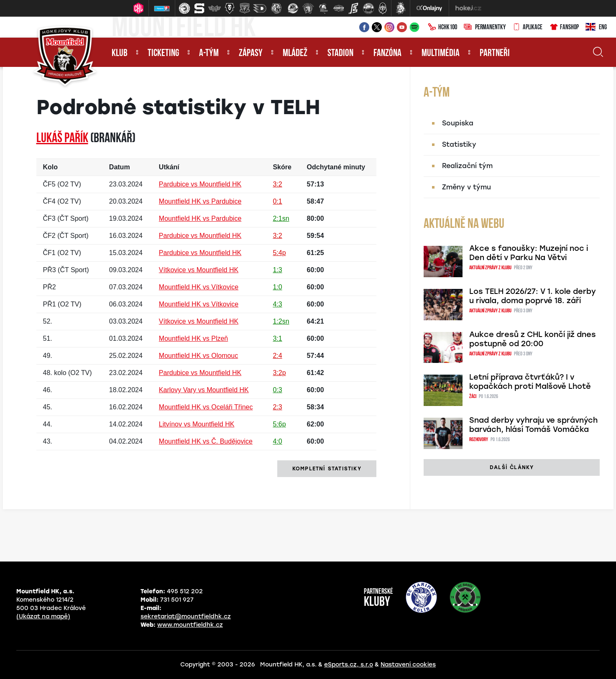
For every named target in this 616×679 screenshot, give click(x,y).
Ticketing (163, 54)
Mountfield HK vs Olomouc (198, 356)
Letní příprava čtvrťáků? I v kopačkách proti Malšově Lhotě (530, 382)
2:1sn (281, 218)
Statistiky (459, 144)
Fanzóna (387, 54)
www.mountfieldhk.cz (190, 625)
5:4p (279, 253)
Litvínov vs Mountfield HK (197, 424)
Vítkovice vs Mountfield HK (199, 270)
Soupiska (458, 123)
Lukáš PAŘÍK (62, 139)
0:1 (277, 201)
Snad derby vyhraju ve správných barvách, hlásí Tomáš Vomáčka (533, 425)
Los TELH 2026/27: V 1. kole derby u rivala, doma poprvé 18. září (533, 296)
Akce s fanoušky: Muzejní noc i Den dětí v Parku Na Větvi (529, 253)
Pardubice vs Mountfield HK (200, 184)
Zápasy (251, 54)
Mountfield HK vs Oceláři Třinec (206, 407)
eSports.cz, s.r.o (349, 665)
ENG (596, 28)
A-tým (209, 54)
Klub (120, 54)
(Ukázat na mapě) (43, 616)
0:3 (277, 390)
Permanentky (485, 28)
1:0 (277, 287)
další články (512, 467)
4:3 (277, 304)
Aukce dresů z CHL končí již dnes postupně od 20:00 (533, 339)
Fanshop (564, 28)
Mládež (295, 54)
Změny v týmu (466, 187)
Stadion (340, 54)
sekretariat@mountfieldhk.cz (186, 616)
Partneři (495, 54)
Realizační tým (467, 166)
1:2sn (281, 321)
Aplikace (527, 28)
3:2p (279, 373)
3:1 (277, 338)
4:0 (277, 441)
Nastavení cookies (408, 665)
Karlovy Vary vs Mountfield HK (204, 390)
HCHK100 (442, 28)
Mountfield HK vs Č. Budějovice (206, 441)
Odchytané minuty (336, 167)
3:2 (277, 184)
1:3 (277, 270)
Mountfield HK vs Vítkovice (199, 287)
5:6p (279, 424)
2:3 (277, 407)
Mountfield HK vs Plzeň (193, 338)
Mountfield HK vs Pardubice (200, 201)
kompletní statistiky (327, 469)
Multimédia (441, 54)
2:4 (277, 356)
